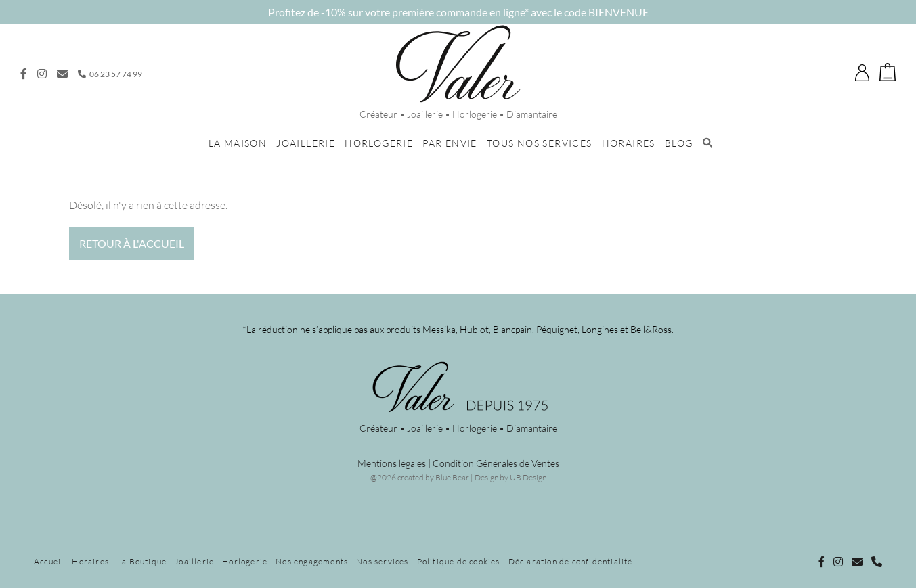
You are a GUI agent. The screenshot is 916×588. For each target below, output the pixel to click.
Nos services (382, 561)
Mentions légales (392, 463)
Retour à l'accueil (132, 243)
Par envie (450, 143)
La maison (238, 143)
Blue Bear (452, 477)
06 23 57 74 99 (110, 74)
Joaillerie (306, 143)
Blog (679, 143)
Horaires (629, 143)
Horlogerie (379, 143)
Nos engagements (312, 561)
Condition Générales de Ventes (496, 463)
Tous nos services (540, 143)
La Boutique (142, 561)
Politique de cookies (459, 561)
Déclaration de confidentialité (571, 561)
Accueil (49, 561)
